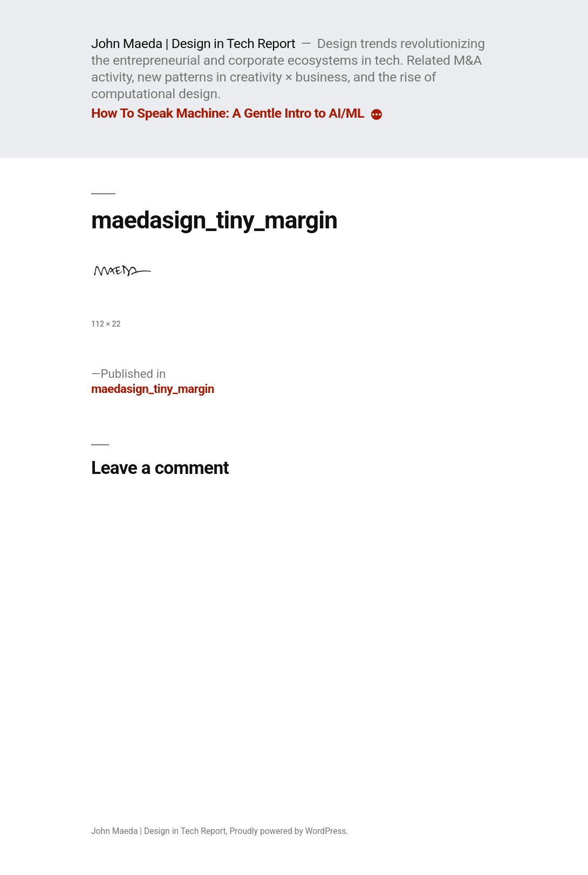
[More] (377, 116)
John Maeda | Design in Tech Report (193, 43)
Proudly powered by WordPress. (289, 831)
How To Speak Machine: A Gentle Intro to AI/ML (228, 113)
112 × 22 (106, 324)
